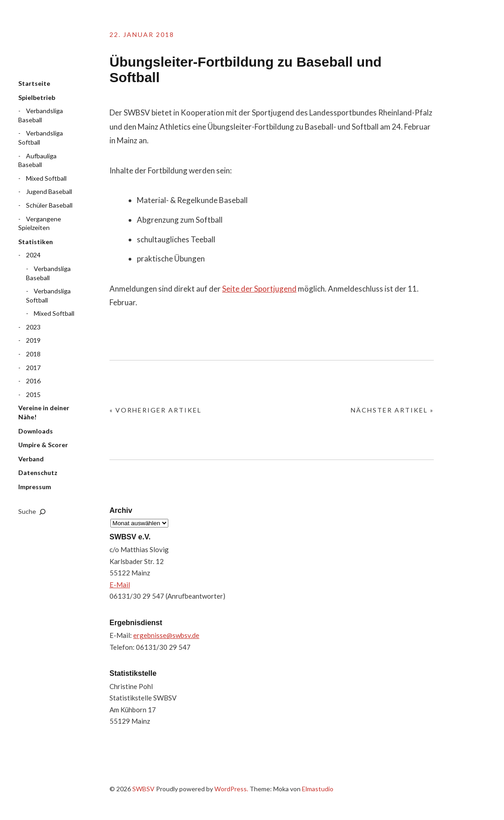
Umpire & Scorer (43, 445)
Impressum (35, 487)
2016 (33, 381)
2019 (33, 340)
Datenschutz (38, 473)
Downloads (36, 431)
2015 (33, 394)
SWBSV (64, 46)
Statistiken (36, 242)
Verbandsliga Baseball (41, 115)
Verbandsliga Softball (41, 138)
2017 (33, 368)
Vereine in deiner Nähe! (44, 412)
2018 (33, 354)
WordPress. (231, 789)
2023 (33, 327)
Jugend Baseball (49, 191)
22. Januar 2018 (142, 34)
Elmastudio (318, 789)
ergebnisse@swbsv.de (166, 635)
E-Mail (120, 585)
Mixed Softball (46, 178)
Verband (31, 459)
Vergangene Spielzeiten (40, 223)
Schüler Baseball (49, 205)
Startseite (34, 83)
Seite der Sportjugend (259, 289)
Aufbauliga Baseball (37, 160)
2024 (33, 255)
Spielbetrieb (37, 97)
